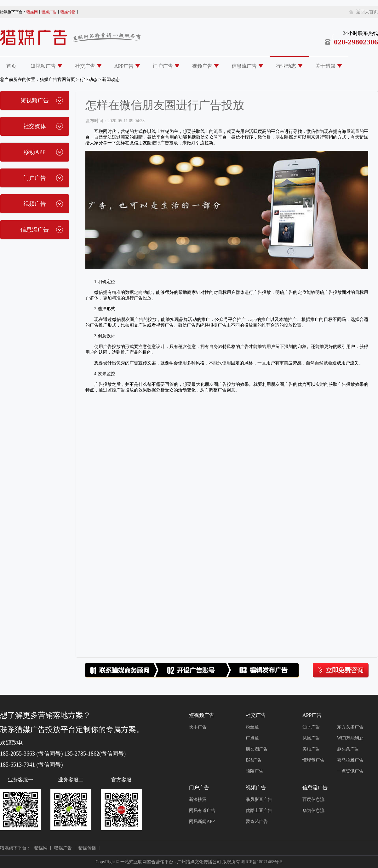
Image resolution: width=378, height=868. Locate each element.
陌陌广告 (255, 771)
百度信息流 (313, 799)
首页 (11, 66)
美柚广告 (311, 749)
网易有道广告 (202, 811)
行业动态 (286, 66)
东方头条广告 (350, 727)
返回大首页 (367, 12)
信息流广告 (244, 66)
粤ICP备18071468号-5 (262, 862)
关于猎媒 (325, 66)
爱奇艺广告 (257, 822)
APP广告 (124, 66)
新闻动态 (111, 80)
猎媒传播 (68, 12)
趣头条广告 (348, 749)
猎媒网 (32, 12)
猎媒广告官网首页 (57, 80)
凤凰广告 (311, 738)
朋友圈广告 (257, 749)
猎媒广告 (49, 12)
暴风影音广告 (259, 799)
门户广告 (163, 66)
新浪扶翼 (198, 799)
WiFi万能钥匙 (350, 738)
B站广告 (254, 760)
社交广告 (85, 66)
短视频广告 (43, 66)
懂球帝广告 (313, 760)
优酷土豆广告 (259, 811)
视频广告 (202, 66)
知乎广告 (311, 727)
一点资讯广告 (350, 771)
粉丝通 (252, 727)
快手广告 (198, 727)
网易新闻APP (202, 822)
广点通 (252, 738)
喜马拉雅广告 (350, 760)
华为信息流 (313, 811)
